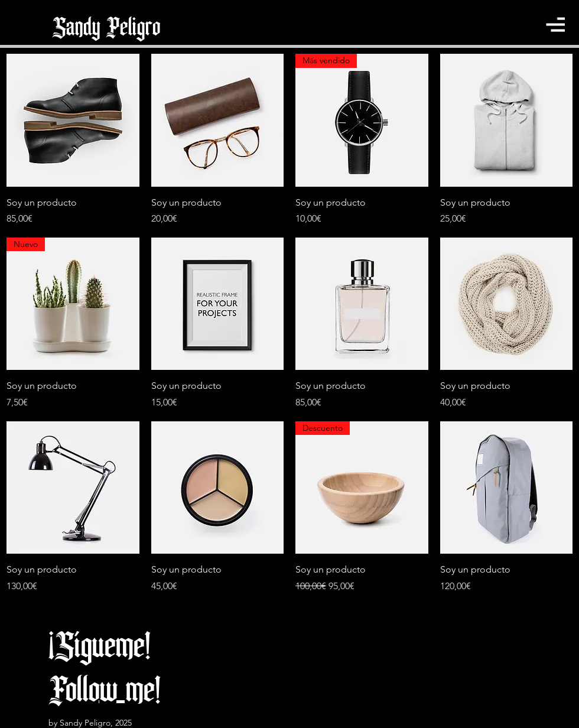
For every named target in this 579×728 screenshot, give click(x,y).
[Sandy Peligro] (107, 28)
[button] (555, 25)
